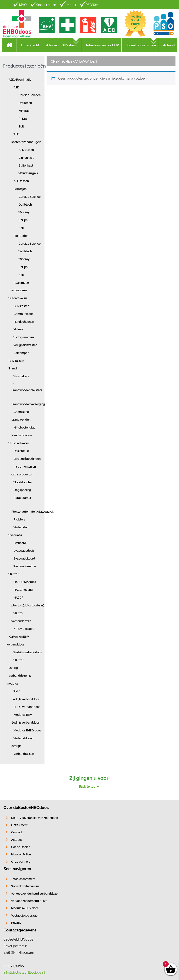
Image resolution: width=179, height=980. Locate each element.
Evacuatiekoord (24, 559)
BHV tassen (16, 361)
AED (16, 88)
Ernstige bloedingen (27, 459)
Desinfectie (21, 451)
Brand (13, 369)
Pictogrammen (24, 337)
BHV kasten (21, 306)
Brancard (20, 543)
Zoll (21, 127)
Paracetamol (22, 498)
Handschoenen (24, 322)
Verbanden (21, 527)
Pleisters (19, 520)
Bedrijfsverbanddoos (28, 652)
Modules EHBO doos (27, 731)
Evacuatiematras (25, 566)
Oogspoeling (22, 490)
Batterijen (20, 189)
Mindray (24, 111)
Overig (13, 668)
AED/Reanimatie (20, 80)
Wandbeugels (28, 173)
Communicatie (24, 314)
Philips (23, 119)
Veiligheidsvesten (25, 345)
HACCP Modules (25, 582)
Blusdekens (22, 376)
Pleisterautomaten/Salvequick (32, 512)
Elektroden (21, 236)
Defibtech (25, 103)
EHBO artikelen (19, 443)
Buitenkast (26, 166)
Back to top (90, 786)
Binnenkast (26, 158)
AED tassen (26, 150)
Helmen (19, 329)
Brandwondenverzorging (28, 404)
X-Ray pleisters (24, 629)
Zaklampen (21, 353)
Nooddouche (23, 482)
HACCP (14, 574)
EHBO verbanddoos (27, 707)
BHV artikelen (18, 298)
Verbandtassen (24, 754)
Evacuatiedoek (24, 551)
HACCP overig (23, 590)
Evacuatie (15, 535)
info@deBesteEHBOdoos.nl (24, 972)
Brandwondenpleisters (27, 390)
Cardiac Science (30, 95)
